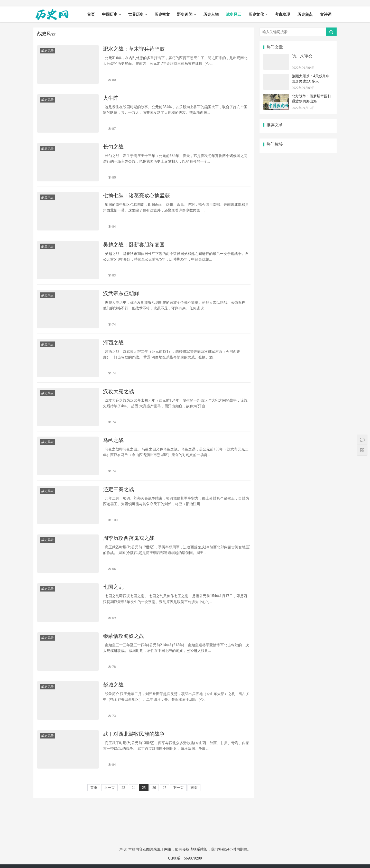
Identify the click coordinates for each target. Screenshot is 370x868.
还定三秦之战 (118, 489)
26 (154, 788)
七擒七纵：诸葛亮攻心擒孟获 (136, 196)
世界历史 (136, 14)
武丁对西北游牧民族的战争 (134, 734)
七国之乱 (113, 587)
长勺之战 (113, 147)
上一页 (109, 788)
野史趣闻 (185, 14)
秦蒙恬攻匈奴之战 (124, 636)
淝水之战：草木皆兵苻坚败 (134, 49)
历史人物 (211, 14)
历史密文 (162, 14)
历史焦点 (305, 14)
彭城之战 (113, 685)
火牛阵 (111, 98)
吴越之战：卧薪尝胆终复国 (134, 245)
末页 (194, 788)
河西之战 (113, 343)
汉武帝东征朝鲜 (121, 293)
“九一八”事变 (302, 56)
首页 (91, 14)
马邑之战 (113, 440)
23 (123, 788)
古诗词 (326, 14)
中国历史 (110, 14)
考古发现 (282, 14)
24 (134, 788)
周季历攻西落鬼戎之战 (129, 538)
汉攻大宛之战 (118, 391)
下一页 (178, 788)
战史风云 (234, 14)
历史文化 (256, 14)
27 (164, 788)
